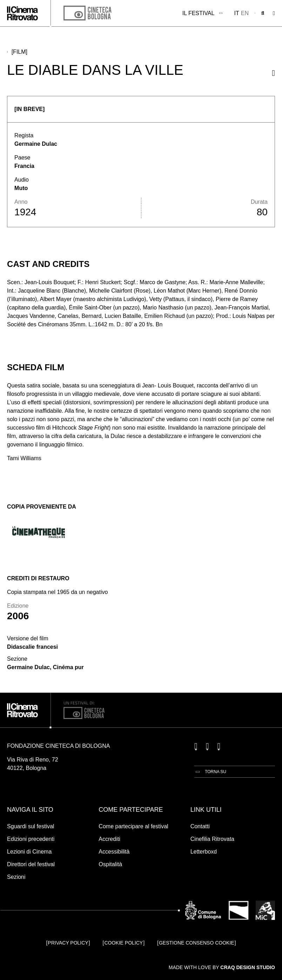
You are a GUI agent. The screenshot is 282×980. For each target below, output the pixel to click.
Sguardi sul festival (31, 826)
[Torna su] (210, 772)
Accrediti (109, 839)
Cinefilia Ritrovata (212, 839)
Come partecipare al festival (133, 826)
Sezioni (16, 877)
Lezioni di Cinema (29, 852)
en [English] (245, 13)
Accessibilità (114, 852)
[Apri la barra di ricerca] (263, 13)
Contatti (200, 826)
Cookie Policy (124, 943)
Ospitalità (110, 864)
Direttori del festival (31, 864)
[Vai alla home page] (22, 13)
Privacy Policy (68, 943)
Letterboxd (204, 852)
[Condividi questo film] (273, 73)
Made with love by (222, 967)
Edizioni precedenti (31, 839)
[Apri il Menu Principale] (274, 13)
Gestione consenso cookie (197, 943)
